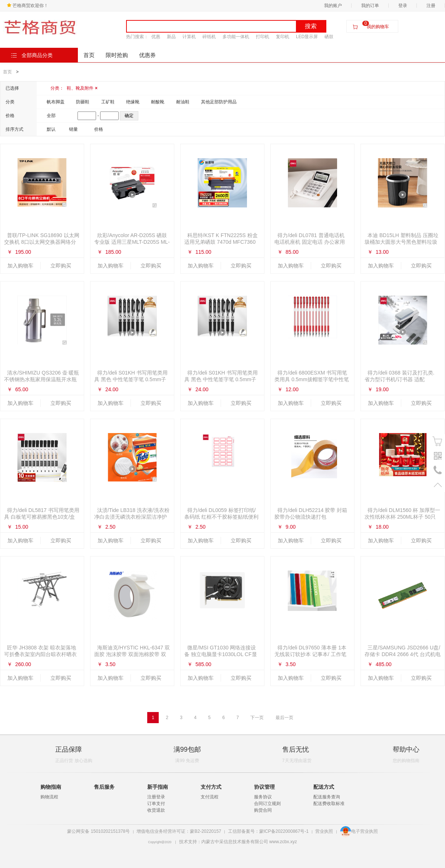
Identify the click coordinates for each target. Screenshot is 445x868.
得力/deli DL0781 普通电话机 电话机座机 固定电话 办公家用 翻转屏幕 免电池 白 (310, 242)
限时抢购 (117, 55)
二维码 (438, 456)
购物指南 (51, 787)
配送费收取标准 (329, 804)
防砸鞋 (83, 102)
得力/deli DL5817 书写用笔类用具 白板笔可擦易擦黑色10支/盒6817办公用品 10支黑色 (42, 517)
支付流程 (210, 797)
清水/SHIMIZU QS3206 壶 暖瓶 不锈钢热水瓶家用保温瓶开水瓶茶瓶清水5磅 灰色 (42, 379)
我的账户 (333, 6)
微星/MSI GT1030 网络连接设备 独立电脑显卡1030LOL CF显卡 (221, 654)
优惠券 (147, 55)
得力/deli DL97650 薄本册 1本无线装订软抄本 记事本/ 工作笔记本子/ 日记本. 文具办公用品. (310, 654)
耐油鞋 (183, 102)
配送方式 (324, 787)
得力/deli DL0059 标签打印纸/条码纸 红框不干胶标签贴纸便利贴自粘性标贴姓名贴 (221, 517)
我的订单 (370, 6)
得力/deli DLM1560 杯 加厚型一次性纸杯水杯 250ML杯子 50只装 (402, 517)
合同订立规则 (267, 804)
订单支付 (156, 804)
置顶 (438, 485)
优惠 (156, 37)
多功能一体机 (236, 37)
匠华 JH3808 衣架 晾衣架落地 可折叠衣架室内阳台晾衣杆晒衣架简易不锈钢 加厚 (40, 654)
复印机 (283, 37)
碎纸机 (209, 37)
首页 (89, 55)
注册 (431, 6)
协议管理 (264, 787)
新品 (171, 37)
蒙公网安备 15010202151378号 (98, 831)
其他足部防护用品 (219, 102)
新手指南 (158, 787)
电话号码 (438, 470)
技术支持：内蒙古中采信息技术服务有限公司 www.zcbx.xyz (238, 842)
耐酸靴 (158, 102)
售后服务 (104, 787)
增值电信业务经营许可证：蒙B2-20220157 (179, 831)
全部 (51, 116)
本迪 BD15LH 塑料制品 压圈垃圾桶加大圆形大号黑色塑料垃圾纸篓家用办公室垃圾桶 (401, 242)
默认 (51, 129)
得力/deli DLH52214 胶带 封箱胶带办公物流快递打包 (311, 513)
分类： (74, 88)
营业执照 (324, 831)
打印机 (263, 37)
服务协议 (263, 797)
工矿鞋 (108, 102)
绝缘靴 (133, 102)
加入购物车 (20, 266)
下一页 (257, 718)
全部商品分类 (32, 55)
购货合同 (263, 810)
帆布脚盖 (56, 102)
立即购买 (61, 266)
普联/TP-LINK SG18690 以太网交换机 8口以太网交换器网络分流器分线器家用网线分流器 (42, 242)
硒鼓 (329, 37)
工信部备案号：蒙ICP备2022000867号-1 (268, 831)
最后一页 (284, 718)
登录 (403, 6)
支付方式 (211, 787)
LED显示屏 (307, 37)
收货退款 (156, 810)
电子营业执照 (359, 831)
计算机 (189, 37)
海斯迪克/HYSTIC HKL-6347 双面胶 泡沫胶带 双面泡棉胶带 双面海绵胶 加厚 (132, 654)
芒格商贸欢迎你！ (27, 6)
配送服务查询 (327, 797)
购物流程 (49, 797)
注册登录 (156, 797)
